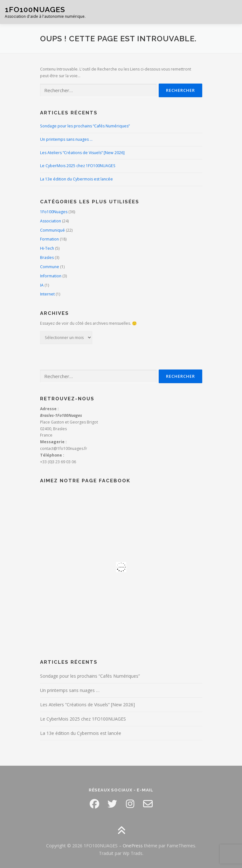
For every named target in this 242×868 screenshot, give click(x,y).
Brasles (47, 258)
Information (51, 276)
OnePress (133, 846)
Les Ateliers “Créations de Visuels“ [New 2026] (82, 153)
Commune (50, 267)
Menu (231, 12)
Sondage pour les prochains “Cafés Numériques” (85, 126)
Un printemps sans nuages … (66, 139)
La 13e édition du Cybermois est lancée (76, 179)
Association (51, 221)
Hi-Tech (47, 248)
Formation (49, 239)
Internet (47, 294)
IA (42, 285)
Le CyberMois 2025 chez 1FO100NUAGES (78, 166)
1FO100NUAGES (35, 9)
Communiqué (52, 230)
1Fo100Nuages (54, 212)
